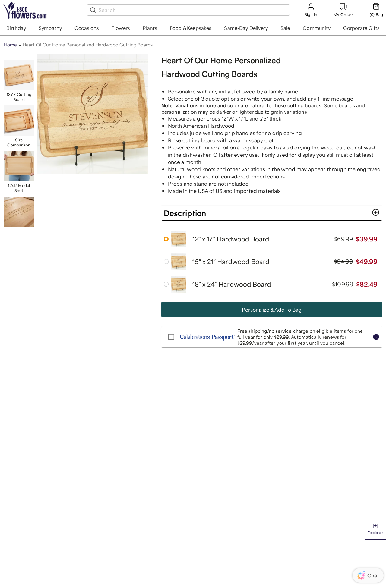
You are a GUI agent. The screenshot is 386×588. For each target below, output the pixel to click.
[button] (16, 28)
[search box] (193, 10)
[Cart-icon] (376, 10)
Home (11, 45)
